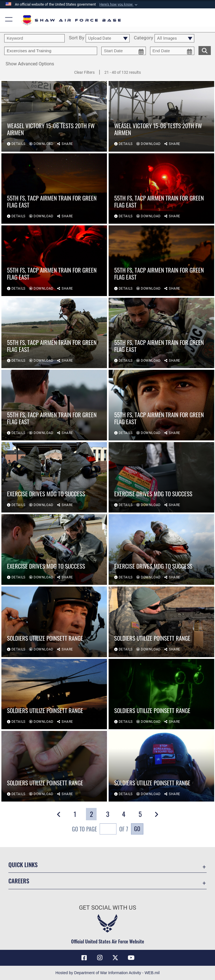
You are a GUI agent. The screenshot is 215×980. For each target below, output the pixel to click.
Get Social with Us (107, 908)
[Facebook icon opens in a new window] (84, 958)
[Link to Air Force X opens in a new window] (115, 958)
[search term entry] (34, 38)
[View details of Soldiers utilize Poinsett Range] (54, 622)
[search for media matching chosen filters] (205, 50)
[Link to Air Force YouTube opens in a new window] (131, 958)
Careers (19, 881)
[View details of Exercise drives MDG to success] (54, 477)
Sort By (77, 38)
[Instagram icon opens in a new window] (100, 958)
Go (137, 829)
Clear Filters (84, 72)
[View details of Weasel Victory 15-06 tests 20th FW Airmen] (54, 116)
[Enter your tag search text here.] (51, 51)
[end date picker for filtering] (172, 51)
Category (143, 38)
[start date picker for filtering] (124, 51)
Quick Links (23, 865)
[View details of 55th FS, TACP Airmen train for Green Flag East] (54, 189)
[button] (119, 4)
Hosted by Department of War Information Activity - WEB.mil (107, 973)
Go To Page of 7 (100, 830)
